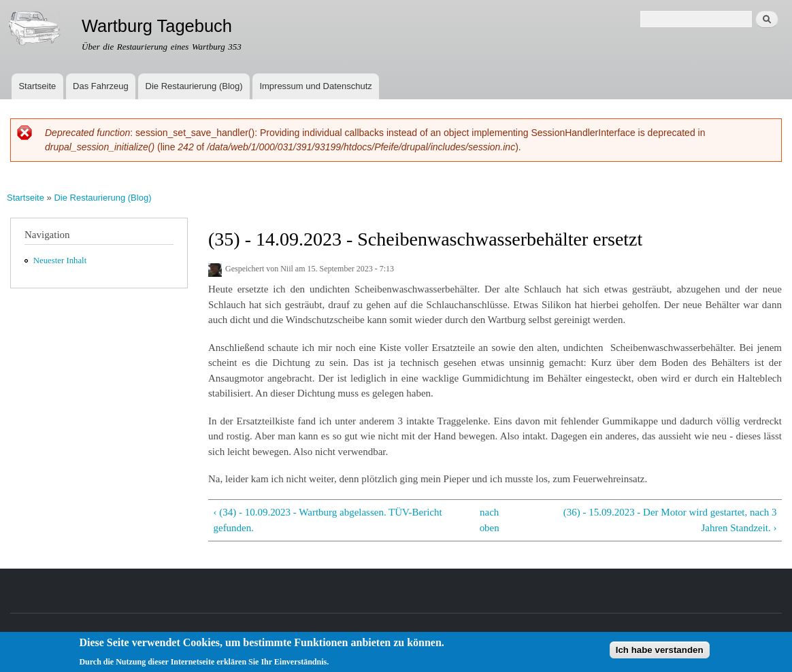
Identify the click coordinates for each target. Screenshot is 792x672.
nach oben (490, 520)
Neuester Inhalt (60, 261)
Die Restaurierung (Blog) (194, 86)
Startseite (37, 86)
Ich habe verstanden (660, 653)
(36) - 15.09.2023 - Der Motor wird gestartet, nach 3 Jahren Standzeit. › (670, 520)
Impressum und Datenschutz (315, 86)
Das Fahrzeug (101, 86)
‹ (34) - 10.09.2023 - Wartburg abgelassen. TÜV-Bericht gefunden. (327, 520)
